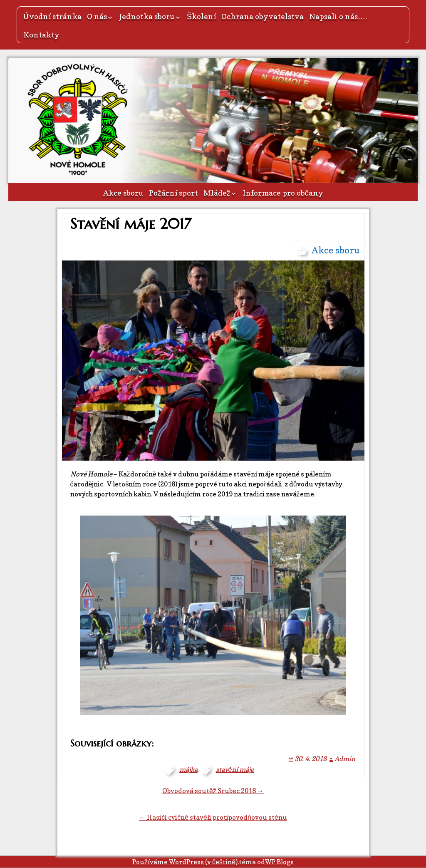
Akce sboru (123, 193)
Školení (201, 16)
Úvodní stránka (52, 16)
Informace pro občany (283, 193)
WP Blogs (279, 862)
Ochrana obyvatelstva (263, 16)
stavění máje (235, 769)
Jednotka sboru (147, 16)
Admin (345, 759)
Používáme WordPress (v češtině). (186, 862)
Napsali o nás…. (338, 16)
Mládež (217, 193)
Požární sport (173, 193)
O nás (97, 16)
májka (188, 769)
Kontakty (41, 35)
